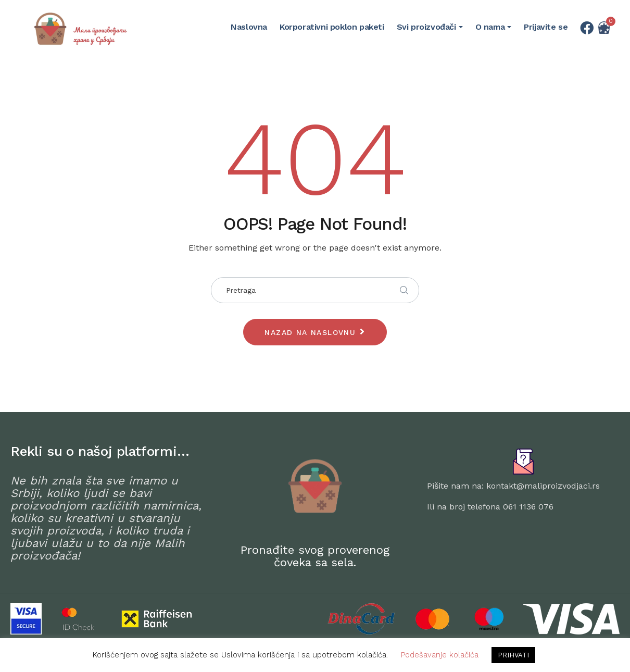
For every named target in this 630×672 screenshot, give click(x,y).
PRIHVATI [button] (513, 655)
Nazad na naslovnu (310, 332)
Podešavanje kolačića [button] (440, 655)
